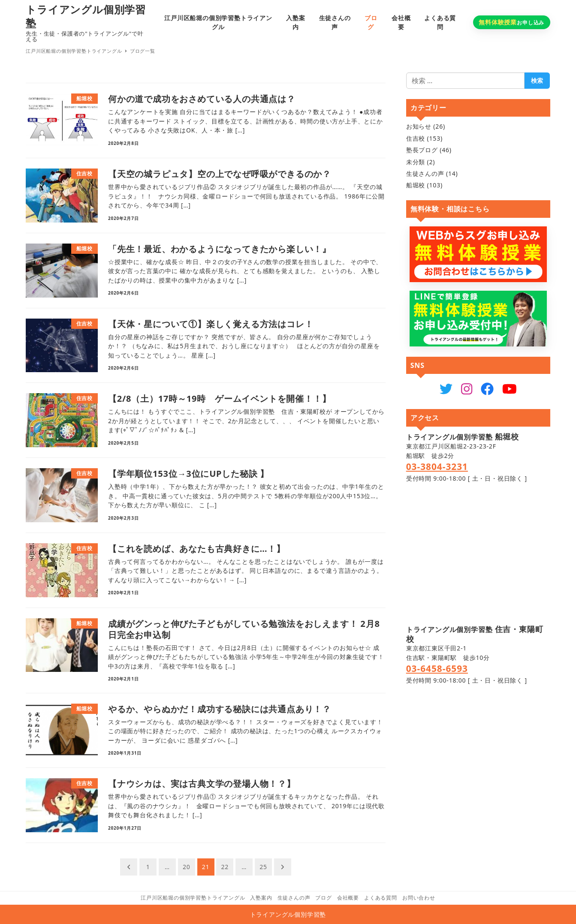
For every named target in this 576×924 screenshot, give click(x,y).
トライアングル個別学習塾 (86, 16)
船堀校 (416, 185)
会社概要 (348, 898)
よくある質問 (381, 898)
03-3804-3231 (437, 467)
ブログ (323, 898)
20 (187, 867)
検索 (537, 80)
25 (263, 867)
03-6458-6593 (437, 668)
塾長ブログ (422, 150)
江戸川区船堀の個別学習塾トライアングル (193, 898)
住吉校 (416, 138)
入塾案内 (261, 898)
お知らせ (419, 126)
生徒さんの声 (425, 173)
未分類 (416, 162)
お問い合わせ (419, 898)
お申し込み (511, 22)
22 (225, 867)
